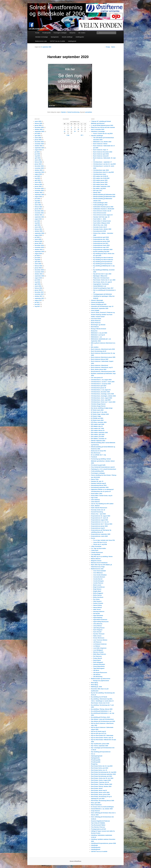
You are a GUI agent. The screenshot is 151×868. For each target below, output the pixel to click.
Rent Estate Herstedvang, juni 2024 (102, 776)
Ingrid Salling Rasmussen (101, 622)
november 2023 (39, 168)
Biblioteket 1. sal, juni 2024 (99, 333)
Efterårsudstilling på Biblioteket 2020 (104, 197)
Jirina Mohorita (98, 624)
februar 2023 (38, 184)
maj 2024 (37, 156)
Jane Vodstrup (95, 500)
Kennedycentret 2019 (100, 231)
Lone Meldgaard (98, 650)
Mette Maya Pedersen (100, 654)
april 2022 (38, 203)
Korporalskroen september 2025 (101, 534)
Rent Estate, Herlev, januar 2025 (101, 794)
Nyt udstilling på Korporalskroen (101, 752)
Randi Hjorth (97, 660)
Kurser (93, 538)
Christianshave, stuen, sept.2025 (101, 400)
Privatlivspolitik (46, 33)
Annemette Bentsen (99, 577)
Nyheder (64, 112)
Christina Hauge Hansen (98, 404)
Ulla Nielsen (97, 675)
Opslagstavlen (55, 37)
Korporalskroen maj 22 (98, 528)
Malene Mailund (96, 559)
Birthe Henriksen (98, 597)
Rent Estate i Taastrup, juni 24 (100, 782)
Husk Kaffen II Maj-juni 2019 (102, 223)
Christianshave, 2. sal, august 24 (101, 390)
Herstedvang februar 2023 (99, 485)
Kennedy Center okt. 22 (98, 510)
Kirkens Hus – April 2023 (98, 514)
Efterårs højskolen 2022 (98, 441)
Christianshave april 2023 (99, 386)
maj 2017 (37, 306)
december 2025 (39, 127)
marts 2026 (38, 121)
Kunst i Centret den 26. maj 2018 (103, 133)
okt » (82, 135)
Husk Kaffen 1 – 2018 (99, 219)
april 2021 (38, 225)
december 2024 (39, 142)
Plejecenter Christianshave (101, 278)
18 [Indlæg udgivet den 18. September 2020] (78, 129)
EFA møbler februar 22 (98, 430)
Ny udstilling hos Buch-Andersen (103, 258)
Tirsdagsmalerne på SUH (99, 829)
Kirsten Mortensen (99, 638)
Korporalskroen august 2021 (100, 520)
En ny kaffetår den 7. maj (98, 455)
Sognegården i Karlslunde (101, 284)
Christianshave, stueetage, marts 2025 (102, 394)
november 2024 (39, 144)
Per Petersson (97, 656)
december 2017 (39, 292)
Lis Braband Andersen (100, 644)
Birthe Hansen (97, 595)
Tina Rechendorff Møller (98, 825)
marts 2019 (38, 264)
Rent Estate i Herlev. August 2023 (101, 780)
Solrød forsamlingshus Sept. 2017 (103, 288)
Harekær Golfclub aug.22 (99, 483)
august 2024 (38, 150)
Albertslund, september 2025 (100, 308)
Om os (93, 754)
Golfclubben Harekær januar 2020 (103, 207)
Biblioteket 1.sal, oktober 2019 (102, 142)
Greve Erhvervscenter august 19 (103, 215)
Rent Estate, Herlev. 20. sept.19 (102, 282)
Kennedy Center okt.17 (100, 227)
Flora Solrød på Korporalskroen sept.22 (103, 467)
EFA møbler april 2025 (98, 424)
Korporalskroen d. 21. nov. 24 (100, 522)
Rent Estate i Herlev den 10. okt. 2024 (102, 778)
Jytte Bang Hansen (99, 628)
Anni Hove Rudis (96, 319)
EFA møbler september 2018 (102, 186)
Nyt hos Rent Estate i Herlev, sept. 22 (102, 738)
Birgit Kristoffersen (99, 587)
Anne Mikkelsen (98, 573)
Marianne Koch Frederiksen (99, 563)
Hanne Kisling (97, 605)
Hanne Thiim (95, 479)
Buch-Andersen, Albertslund (100, 365)
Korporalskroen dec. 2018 (101, 239)
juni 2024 (37, 154)
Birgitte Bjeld (97, 591)
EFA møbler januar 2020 (100, 184)
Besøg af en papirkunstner (101, 681)
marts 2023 (38, 182)
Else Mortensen (96, 453)
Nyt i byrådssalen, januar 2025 (100, 744)
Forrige (107, 47)
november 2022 (39, 190)
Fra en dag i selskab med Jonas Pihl (104, 540)
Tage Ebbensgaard (99, 668)
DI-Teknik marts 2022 (97, 420)
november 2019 (39, 247)
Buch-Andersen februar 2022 (100, 359)
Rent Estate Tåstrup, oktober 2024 (101, 786)
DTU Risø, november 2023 (99, 422)
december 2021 (39, 211)
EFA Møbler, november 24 (99, 439)
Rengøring (94, 764)
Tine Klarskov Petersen (98, 827)
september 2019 (39, 252)
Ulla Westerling (98, 677)
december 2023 (39, 166)
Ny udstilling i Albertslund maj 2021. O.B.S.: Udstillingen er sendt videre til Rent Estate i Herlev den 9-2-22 (102, 701)
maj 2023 (37, 178)
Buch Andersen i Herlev (100, 144)
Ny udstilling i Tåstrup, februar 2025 (102, 709)
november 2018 (39, 272)
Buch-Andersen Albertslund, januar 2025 (103, 357)
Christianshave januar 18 (99, 388)
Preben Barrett (98, 658)
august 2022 (38, 197)
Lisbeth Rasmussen (97, 552)
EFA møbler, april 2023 (98, 435)
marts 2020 (38, 239)
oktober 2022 (39, 192)
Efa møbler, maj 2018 (99, 188)
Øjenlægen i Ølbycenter (100, 276)
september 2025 (39, 131)
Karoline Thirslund (99, 634)
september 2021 (39, 217)
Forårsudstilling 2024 (97, 471)
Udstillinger (95, 845)
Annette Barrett (98, 579)
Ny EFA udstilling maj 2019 (101, 252)
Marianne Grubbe (98, 652)
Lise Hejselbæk (96, 554)
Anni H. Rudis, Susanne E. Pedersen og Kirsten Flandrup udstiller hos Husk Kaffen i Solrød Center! (103, 314)
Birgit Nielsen (97, 589)
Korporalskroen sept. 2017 (101, 247)
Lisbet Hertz (95, 550)
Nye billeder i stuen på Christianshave (102, 719)
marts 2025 (38, 138)
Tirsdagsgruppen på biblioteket (103, 294)
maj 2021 (37, 223)
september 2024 (39, 148)
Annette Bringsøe (98, 581)
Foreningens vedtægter (60, 33)
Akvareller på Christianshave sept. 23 (102, 306)
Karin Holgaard (98, 630)
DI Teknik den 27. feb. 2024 (99, 412)
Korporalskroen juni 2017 (101, 243)
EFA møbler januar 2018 (100, 180)
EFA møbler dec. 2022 (98, 428)
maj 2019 (37, 260)
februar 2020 (38, 241)
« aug (68, 135)
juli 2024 (37, 152)
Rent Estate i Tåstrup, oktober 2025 (102, 784)
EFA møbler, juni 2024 (98, 437)
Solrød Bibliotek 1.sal (100, 286)
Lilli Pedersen (97, 642)
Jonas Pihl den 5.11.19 (100, 542)
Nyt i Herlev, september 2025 (100, 746)
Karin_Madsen (95, 506)
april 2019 (38, 262)
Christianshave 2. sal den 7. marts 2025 (103, 382)
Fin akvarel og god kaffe (98, 465)
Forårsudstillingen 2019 (100, 205)
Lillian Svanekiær (96, 546)
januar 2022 (38, 209)
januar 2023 (38, 186)
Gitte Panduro (97, 601)
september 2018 (39, 276)
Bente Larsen (97, 585)
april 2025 (38, 136)
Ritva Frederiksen (96, 805)
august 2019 (38, 254)
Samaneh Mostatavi (99, 664)
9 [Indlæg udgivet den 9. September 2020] (71, 128)
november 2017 (39, 294)
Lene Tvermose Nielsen (100, 640)
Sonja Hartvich (95, 811)
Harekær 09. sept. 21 (97, 481)
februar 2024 (38, 162)
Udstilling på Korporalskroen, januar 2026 (103, 843)
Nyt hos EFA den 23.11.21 (99, 733)
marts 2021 (38, 227)
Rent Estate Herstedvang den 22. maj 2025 (104, 772)
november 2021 (39, 213)
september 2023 (39, 172)
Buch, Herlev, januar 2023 (99, 369)
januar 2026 (38, 125)
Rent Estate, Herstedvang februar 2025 (103, 801)
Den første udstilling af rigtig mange (102, 408)
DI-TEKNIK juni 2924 (97, 418)
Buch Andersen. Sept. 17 (101, 150)
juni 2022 (37, 199)
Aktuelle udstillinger (67, 37)
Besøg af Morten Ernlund (99, 329)
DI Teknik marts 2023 (97, 410)
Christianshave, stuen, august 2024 (102, 398)
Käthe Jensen (97, 636)
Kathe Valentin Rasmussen (99, 508)
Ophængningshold (97, 756)
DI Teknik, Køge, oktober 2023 (100, 414)
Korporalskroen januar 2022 (99, 526)
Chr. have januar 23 (97, 378)
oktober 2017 (39, 296)
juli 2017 (37, 302)
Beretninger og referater (98, 325)
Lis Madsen (97, 646)
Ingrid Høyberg (98, 618)
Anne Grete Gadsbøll (99, 571)
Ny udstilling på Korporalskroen (103, 262)
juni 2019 (37, 258)
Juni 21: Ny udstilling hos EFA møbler (102, 504)
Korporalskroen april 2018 (101, 237)
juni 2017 (37, 304)
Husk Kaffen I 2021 (97, 494)
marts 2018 (38, 286)
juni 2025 (37, 133)
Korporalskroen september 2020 (103, 249)
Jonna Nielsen (97, 626)
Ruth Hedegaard (98, 662)
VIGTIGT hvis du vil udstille (57, 41)
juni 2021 (37, 221)
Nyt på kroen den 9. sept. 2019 (102, 274)
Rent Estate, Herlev (97, 788)
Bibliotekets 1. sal (96, 337)
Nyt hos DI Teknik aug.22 (98, 731)
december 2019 (39, 245)
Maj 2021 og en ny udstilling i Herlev (102, 557)
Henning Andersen (99, 611)
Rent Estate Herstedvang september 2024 (103, 774)
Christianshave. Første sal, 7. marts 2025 (103, 402)
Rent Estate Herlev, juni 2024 (100, 768)
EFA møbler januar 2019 (100, 182)
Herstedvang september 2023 (100, 487)
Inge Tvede (94, 498)
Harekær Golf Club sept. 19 (101, 217)
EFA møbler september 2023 (99, 433)
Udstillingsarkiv (80, 37)
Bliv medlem (82, 33)
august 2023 (38, 174)
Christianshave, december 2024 (100, 392)
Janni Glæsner (95, 502)
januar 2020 (38, 243)
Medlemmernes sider (41, 41)
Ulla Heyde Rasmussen (100, 673)
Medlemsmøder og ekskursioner (101, 679)
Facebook (94, 457)
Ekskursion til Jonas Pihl (99, 451)
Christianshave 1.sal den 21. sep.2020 (104, 164)
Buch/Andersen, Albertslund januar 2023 (103, 371)
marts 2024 (38, 160)
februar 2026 (38, 123)
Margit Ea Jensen (96, 561)
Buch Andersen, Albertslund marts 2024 (103, 349)
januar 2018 (38, 290)
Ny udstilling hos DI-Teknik (99, 697)
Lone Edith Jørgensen (100, 648)
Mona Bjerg (95, 683)
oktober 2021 (39, 215)
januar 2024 (38, 164)
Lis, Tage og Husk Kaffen (99, 548)
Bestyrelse (73, 33)
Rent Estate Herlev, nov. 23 (99, 770)
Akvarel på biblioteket (98, 302)
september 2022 (39, 195)
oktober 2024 (39, 146)
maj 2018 (37, 282)
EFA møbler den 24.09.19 (101, 176)
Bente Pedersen (96, 321)
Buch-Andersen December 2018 (103, 152)
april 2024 (38, 158)
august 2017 (38, 300)
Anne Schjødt (95, 310)
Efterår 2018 (97, 192)
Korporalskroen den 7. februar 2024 (102, 524)
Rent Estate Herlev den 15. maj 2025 (102, 766)
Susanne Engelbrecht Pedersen (100, 821)
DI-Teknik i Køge (96, 416)
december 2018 (39, 270)
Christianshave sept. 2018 (101, 170)
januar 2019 (38, 268)
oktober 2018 (39, 274)
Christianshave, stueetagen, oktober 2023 (103, 396)
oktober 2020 (39, 231)
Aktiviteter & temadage (41, 37)
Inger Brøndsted (98, 616)
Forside (37, 33)
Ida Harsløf (96, 614)
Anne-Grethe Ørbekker (100, 575)
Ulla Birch (96, 670)
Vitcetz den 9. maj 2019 (100, 544)
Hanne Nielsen (98, 607)
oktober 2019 (39, 249)
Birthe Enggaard (98, 593)
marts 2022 (38, 205)
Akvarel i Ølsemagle (97, 300)
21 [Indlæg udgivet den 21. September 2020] (65, 131)
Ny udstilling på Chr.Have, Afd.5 (101, 717)
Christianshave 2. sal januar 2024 (101, 384)
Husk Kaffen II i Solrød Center (102, 221)
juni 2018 (37, 280)
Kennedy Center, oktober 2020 (102, 229)
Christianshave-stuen (100, 174)
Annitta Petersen (98, 583)
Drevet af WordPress (75, 861)
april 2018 (38, 284)
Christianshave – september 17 (102, 162)
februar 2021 (38, 229)
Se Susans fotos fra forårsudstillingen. (103, 807)
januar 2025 (38, 140)
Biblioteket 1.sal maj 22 (98, 335)
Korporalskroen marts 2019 (101, 245)
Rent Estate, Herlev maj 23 (99, 790)
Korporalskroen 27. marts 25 (100, 518)
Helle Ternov (97, 609)
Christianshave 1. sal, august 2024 (101, 380)
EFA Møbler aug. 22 (97, 426)
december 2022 (39, 188)
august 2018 (38, 278)
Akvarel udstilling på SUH (99, 304)
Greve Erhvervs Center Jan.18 (102, 211)
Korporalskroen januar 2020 (102, 241)
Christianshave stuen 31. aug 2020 (103, 172)
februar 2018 (38, 288)
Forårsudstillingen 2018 (100, 203)
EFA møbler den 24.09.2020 (101, 178)
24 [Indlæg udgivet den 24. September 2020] (75, 131)
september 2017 (39, 298)
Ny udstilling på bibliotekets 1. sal (101, 711)
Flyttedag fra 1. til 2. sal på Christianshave (104, 469)
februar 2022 (38, 207)
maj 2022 (37, 201)
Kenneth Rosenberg (97, 512)
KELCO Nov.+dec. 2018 (100, 225)
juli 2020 (37, 237)
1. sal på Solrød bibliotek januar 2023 (102, 125)
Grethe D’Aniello (98, 603)
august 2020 (38, 235)
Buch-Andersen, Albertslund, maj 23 (102, 367)
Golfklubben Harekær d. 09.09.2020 (104, 209)
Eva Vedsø (96, 599)
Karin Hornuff (97, 632)
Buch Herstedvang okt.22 (99, 351)
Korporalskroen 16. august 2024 (101, 516)
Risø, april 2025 (96, 803)
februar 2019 (38, 266)
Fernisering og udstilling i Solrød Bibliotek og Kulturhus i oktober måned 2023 (103, 461)
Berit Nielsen (95, 327)
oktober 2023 (39, 170)
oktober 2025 (39, 129)
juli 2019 (37, 256)
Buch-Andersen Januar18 (101, 156)
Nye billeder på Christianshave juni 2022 (103, 721)
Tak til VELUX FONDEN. (98, 823)
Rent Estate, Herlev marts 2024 (100, 792)
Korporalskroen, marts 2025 (99, 536)
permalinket (89, 112)
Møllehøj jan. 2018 (96, 687)
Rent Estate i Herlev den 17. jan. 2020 (104, 280)
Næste (114, 47)
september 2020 (39, 233)
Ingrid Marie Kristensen (100, 620)
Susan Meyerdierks (99, 666)
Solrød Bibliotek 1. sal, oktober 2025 (102, 809)
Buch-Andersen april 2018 (101, 154)
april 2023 (38, 180)
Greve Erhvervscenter (100, 213)
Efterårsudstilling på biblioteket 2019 (104, 195)
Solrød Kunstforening (73, 112)
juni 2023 (37, 176)
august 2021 (38, 219)
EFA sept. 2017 (98, 190)
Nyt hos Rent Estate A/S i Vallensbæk (102, 735)
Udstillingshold (72, 41)
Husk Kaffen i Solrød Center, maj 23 (102, 496)
